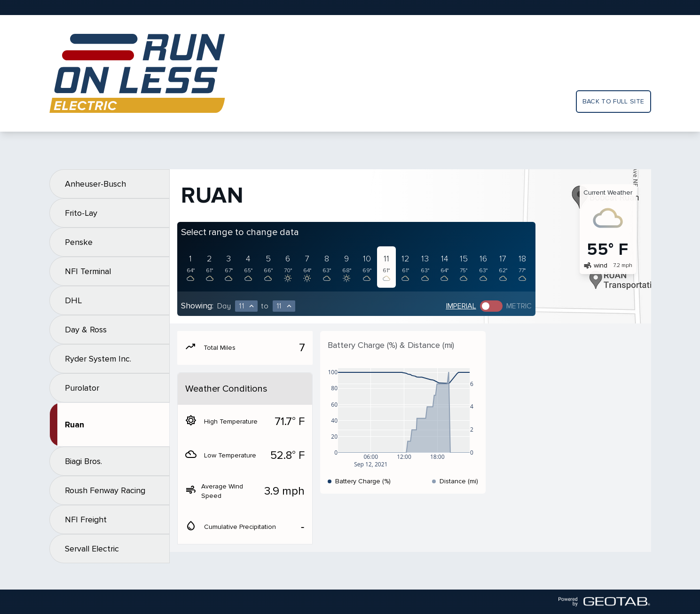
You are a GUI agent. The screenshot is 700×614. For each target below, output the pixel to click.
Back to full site (613, 101)
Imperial (461, 306)
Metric (519, 306)
